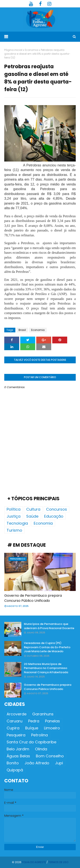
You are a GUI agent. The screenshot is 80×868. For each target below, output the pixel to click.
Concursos (57, 509)
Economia (31, 50)
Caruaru (15, 721)
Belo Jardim (18, 749)
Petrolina (39, 735)
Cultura (33, 509)
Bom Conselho (50, 756)
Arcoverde (17, 714)
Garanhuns (43, 714)
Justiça (14, 516)
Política (14, 509)
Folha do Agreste (34, 862)
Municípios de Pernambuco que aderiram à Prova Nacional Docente (49, 626)
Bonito (13, 763)
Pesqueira (16, 735)
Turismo (14, 530)
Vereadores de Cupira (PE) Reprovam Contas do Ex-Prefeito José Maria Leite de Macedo (47, 647)
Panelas (52, 721)
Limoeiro (52, 728)
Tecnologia (17, 523)
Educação (54, 516)
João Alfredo (37, 763)
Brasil (22, 330)
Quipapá (15, 770)
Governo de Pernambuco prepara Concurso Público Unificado (33, 598)
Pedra (34, 721)
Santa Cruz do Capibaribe (31, 742)
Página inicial (13, 50)
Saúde (32, 516)
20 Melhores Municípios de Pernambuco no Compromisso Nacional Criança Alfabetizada (46, 668)
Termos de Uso (58, 862)
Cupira (13, 728)
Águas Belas (18, 756)
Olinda (41, 749)
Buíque (32, 728)
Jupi (59, 763)
